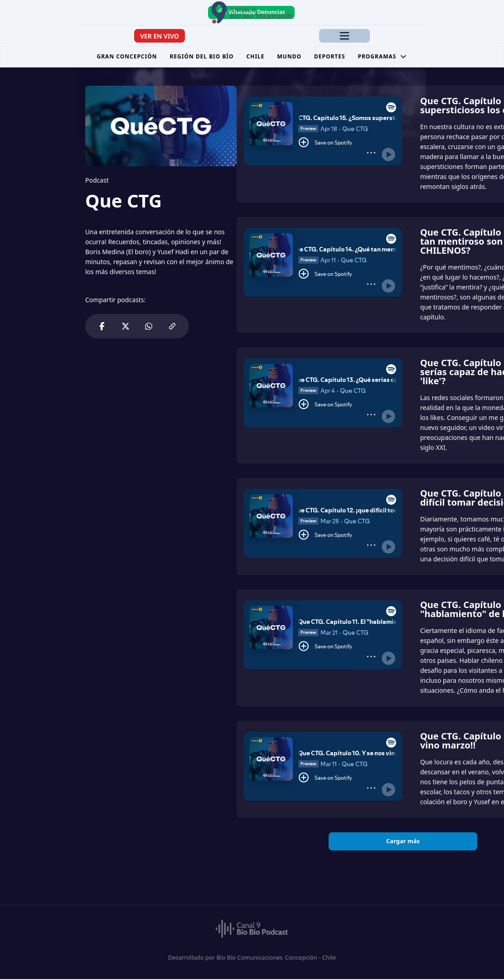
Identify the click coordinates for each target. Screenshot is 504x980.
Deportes (330, 57)
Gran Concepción (127, 57)
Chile (256, 57)
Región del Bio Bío (201, 57)
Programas (383, 57)
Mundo (289, 57)
